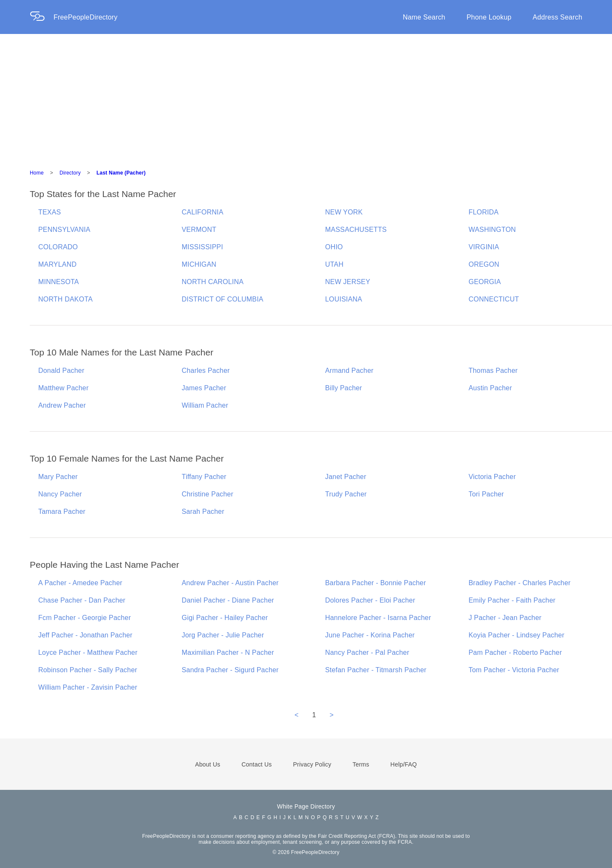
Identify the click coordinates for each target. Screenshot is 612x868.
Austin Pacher (490, 388)
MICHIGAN (199, 264)
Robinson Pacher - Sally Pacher (88, 670)
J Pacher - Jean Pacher (505, 618)
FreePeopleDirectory (86, 17)
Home (37, 173)
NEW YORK (344, 212)
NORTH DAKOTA (65, 299)
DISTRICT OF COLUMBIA (223, 299)
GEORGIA (485, 282)
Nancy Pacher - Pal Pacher (367, 652)
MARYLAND (57, 264)
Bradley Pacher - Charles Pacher (520, 583)
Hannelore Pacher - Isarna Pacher (378, 618)
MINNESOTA (59, 282)
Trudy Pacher (346, 494)
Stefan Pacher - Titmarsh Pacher (376, 670)
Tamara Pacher (62, 511)
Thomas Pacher (493, 371)
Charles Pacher (206, 371)
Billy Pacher (344, 388)
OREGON (484, 264)
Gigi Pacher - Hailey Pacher (225, 618)
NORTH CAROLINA (213, 282)
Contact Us (256, 764)
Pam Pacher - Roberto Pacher (516, 652)
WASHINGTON (492, 230)
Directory (70, 173)
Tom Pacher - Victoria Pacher (514, 670)
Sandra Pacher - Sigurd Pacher (230, 670)
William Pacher (205, 405)
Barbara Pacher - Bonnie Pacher (375, 583)
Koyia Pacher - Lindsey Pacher (517, 635)
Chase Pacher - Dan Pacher (82, 600)
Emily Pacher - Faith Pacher (512, 600)
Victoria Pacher (492, 477)
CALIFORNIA (203, 212)
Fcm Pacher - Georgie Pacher (85, 618)
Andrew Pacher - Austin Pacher (230, 583)
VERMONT (199, 230)
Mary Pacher (58, 477)
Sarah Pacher (203, 511)
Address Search (557, 17)
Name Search (424, 17)
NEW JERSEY (348, 282)
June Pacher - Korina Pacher (370, 635)
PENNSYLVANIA (64, 230)
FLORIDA (484, 212)
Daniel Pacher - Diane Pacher (228, 600)
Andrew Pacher (62, 405)
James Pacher (204, 388)
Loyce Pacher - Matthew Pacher (88, 652)
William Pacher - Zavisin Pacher (88, 687)
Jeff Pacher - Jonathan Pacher (85, 635)
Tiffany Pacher (204, 477)
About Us (208, 764)
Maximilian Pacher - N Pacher (228, 652)
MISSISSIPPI (203, 247)
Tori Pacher (486, 494)
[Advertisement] (306, 98)
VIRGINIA (484, 247)
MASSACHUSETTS (356, 230)
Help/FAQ (404, 764)
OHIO (334, 247)
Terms (361, 764)
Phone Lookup (489, 17)
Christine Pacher (208, 494)
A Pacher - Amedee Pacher (80, 583)
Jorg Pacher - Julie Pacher (223, 635)
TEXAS (50, 212)
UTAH (334, 264)
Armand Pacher (349, 371)
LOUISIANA (344, 299)
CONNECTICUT (494, 299)
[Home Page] (42, 17)
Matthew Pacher (63, 388)
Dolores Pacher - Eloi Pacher (370, 600)
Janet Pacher (346, 477)
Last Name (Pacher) (121, 173)
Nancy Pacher (60, 494)
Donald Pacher (61, 371)
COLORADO (58, 247)
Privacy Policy (312, 764)
